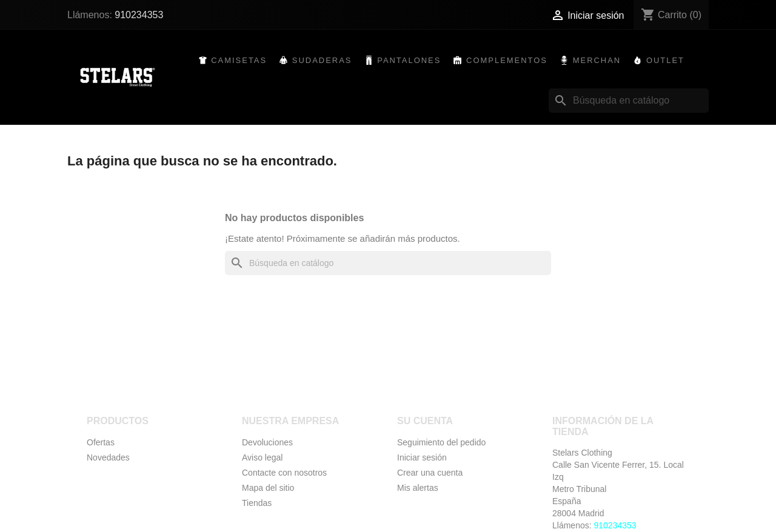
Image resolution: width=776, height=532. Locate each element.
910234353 (139, 15)
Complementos (507, 60)
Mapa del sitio (268, 488)
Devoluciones (267, 442)
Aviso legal (262, 457)
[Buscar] (629, 101)
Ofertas (101, 442)
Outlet (665, 60)
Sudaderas (322, 60)
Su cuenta (425, 421)
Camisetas (239, 60)
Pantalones (409, 60)
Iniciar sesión (422, 457)
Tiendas (257, 503)
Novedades (108, 457)
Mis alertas (418, 488)
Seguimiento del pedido (441, 442)
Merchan (597, 60)
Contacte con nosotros (284, 473)
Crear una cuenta (430, 473)
